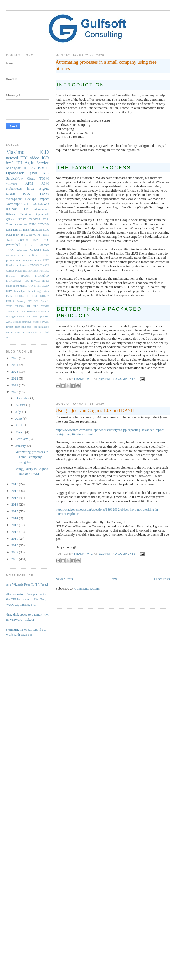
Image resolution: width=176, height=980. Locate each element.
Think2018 (12, 312)
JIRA (30, 286)
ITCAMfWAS (14, 281)
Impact (44, 199)
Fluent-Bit (21, 271)
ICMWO (43, 204)
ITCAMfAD (42, 276)
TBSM (44, 178)
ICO (45, 158)
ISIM (16, 235)
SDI (30, 301)
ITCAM (25, 276)
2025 (15, 358)
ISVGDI (11, 276)
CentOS (45, 265)
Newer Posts (64, 579)
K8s (46, 173)
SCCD (25, 204)
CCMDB (43, 224)
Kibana (11, 214)
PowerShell (13, 245)
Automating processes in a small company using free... (31, 457)
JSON (10, 240)
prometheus (13, 260)
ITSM (45, 235)
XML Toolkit (13, 322)
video (35, 158)
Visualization (24, 316)
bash (46, 250)
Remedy (21, 301)
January (21, 446)
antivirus (27, 322)
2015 (15, 511)
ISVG (24, 235)
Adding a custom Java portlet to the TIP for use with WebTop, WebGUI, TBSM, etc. (24, 599)
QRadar (11, 220)
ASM (45, 183)
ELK (46, 230)
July (19, 412)
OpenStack (15, 173)
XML (46, 316)
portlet (10, 332)
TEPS (9, 306)
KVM (37, 286)
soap (17, 332)
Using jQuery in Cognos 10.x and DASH (95, 410)
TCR (46, 220)
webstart (44, 332)
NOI (46, 240)
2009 (15, 552)
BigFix (44, 189)
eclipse (34, 255)
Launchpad (20, 291)
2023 (15, 372)
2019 (15, 484)
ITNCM (35, 281)
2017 (15, 498)
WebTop (37, 316)
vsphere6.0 (32, 332)
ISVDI (43, 168)
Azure (38, 260)
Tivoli (10, 224)
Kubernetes (14, 189)
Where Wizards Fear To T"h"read (25, 584)
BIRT (46, 260)
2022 (15, 378)
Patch (46, 291)
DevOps (31, 199)
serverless (21, 224)
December (23, 398)
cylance (37, 322)
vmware (12, 183)
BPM (32, 224)
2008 (15, 559)
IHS (36, 271)
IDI (19, 163)
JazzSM (23, 240)
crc (24, 255)
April (20, 425)
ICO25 (29, 168)
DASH (11, 194)
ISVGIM (35, 235)
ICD (44, 152)
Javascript (13, 204)
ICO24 (28, 194)
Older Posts (162, 579)
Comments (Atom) (87, 589)
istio (24, 327)
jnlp (29, 327)
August (21, 405)
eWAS (45, 322)
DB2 (9, 230)
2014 (15, 518)
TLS (36, 306)
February (22, 439)
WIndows (22, 250)
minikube (43, 327)
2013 (15, 525)
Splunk (45, 301)
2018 (15, 491)
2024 (15, 365)
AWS (34, 204)
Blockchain (12, 265)
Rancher (44, 245)
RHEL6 (20, 296)
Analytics (27, 260)
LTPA (9, 291)
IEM (30, 271)
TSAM (10, 250)
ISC (46, 271)
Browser (24, 265)
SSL (37, 301)
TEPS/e (19, 306)
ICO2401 (12, 209)
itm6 (10, 163)
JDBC (23, 286)
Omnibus (26, 214)
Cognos (10, 271)
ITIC (26, 281)
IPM (41, 271)
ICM (9, 235)
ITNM (44, 194)
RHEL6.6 (32, 296)
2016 (15, 504)
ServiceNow (14, 178)
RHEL (29, 245)
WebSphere (14, 199)
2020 (15, 392)
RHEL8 (10, 301)
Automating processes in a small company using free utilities (106, 65)
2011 (15, 538)
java (34, 173)
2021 (15, 385)
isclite (45, 255)
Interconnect (41, 209)
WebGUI (36, 250)
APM (29, 183)
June (19, 418)
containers (12, 255)
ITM (25, 209)
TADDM (34, 220)
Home (113, 579)
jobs (35, 327)
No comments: (125, 379)
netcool (12, 158)
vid (23, 332)
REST (22, 220)
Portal (9, 296)
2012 (15, 532)
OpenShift (42, 214)
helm (17, 327)
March (20, 432)
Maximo (15, 152)
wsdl (9, 337)
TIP (29, 306)
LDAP (45, 286)
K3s (36, 240)
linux (30, 189)
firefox (10, 327)
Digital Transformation (27, 230)
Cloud (31, 178)
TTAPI (45, 306)
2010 (15, 545)
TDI (24, 158)
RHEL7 (44, 296)
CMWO (35, 265)
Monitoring (35, 291)
